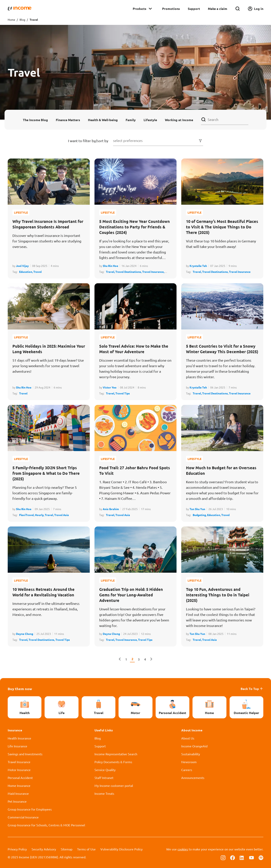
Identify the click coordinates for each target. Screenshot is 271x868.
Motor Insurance (19, 770)
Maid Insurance (18, 793)
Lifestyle (150, 120)
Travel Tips (123, 393)
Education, (26, 272)
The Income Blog (35, 120)
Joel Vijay (22, 266)
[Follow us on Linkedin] (242, 857)
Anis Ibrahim (111, 509)
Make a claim (218, 9)
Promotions (171, 9)
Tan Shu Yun (197, 509)
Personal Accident (20, 778)
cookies (183, 849)
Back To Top (252, 689)
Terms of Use (86, 849)
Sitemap (67, 849)
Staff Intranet (104, 778)
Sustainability (191, 754)
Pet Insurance (17, 801)
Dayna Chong (25, 634)
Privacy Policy (17, 849)
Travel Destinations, (129, 272)
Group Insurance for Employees (30, 809)
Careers (187, 770)
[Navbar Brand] (20, 9)
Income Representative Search (116, 754)
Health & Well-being (103, 120)
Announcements (193, 778)
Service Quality (105, 770)
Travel (37, 272)
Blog (22, 20)
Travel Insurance (240, 272)
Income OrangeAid (194, 746)
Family (131, 120)
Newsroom (189, 762)
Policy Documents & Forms (113, 762)
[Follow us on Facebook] (233, 857)
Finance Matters (68, 120)
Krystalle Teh (198, 266)
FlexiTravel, (27, 515)
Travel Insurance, (153, 272)
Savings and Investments (25, 754)
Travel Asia (62, 515)
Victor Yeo (110, 387)
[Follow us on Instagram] (223, 857)
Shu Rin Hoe (110, 266)
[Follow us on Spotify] (261, 857)
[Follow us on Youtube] (251, 857)
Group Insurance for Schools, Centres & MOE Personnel (46, 825)
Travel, (111, 272)
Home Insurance (19, 785)
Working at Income (179, 120)
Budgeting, (200, 515)
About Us (188, 738)
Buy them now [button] (20, 689)
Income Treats (104, 793)
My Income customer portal (114, 785)
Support (194, 9)
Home (11, 20)
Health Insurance (19, 738)
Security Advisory (44, 849)
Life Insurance (17, 746)
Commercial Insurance (23, 817)
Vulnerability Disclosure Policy (121, 849)
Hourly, (40, 515)
